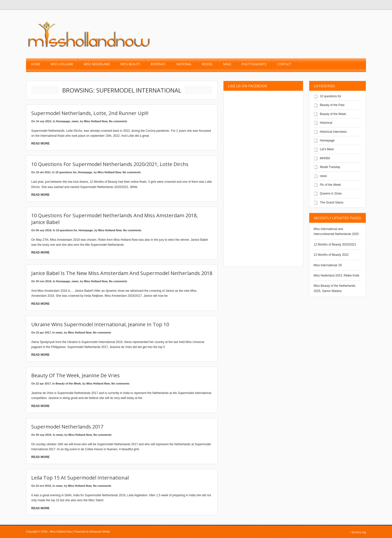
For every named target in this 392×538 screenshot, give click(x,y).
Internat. (158, 64)
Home (36, 64)
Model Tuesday (330, 167)
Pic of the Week (330, 185)
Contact (284, 64)
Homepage (63, 121)
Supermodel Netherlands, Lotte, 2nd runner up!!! (90, 113)
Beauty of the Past (332, 105)
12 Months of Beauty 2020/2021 (335, 244)
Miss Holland (62, 64)
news (75, 121)
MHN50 (325, 158)
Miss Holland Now (96, 121)
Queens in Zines (331, 193)
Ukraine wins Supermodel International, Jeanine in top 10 (100, 324)
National (184, 64)
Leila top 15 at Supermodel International (80, 478)
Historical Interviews (333, 132)
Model (207, 64)
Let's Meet (327, 149)
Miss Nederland (97, 64)
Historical (326, 123)
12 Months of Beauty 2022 (331, 255)
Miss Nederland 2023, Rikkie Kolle (337, 275)
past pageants (254, 64)
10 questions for (66, 172)
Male (227, 64)
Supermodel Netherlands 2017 (67, 427)
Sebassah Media (100, 531)
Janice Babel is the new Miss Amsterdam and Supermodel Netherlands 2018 (122, 273)
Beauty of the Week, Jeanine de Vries (75, 375)
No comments (118, 121)
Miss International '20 (328, 265)
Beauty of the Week (68, 383)
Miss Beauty (130, 64)
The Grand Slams (332, 202)
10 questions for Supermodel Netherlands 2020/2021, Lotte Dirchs (110, 164)
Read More (40, 143)
